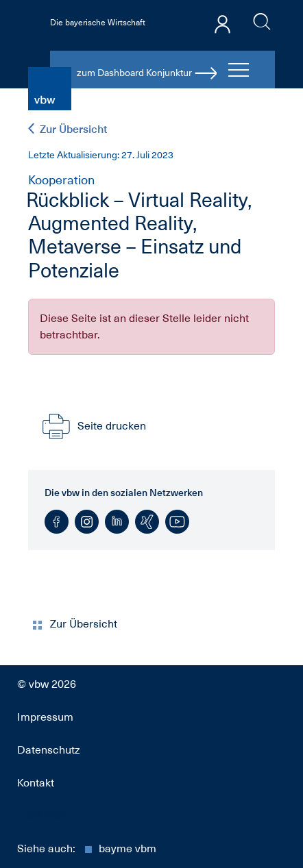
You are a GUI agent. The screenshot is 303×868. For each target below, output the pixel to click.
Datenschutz (49, 750)
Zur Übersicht (68, 129)
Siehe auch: (87, 849)
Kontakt (36, 783)
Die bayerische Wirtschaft (98, 23)
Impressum (45, 717)
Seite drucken (93, 426)
